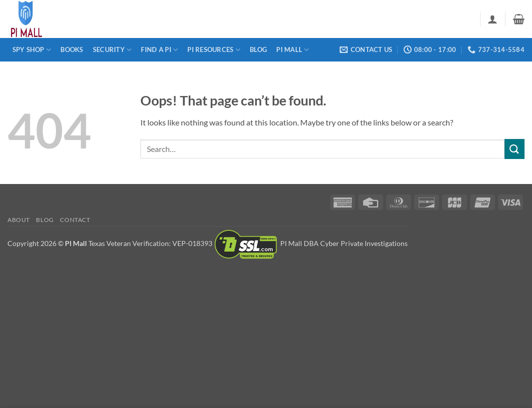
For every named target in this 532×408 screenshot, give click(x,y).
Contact (75, 220)
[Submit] (515, 149)
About (19, 220)
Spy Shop (32, 50)
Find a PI (159, 50)
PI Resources (214, 50)
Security (112, 50)
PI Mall (292, 50)
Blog (258, 49)
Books (72, 49)
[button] (493, 19)
